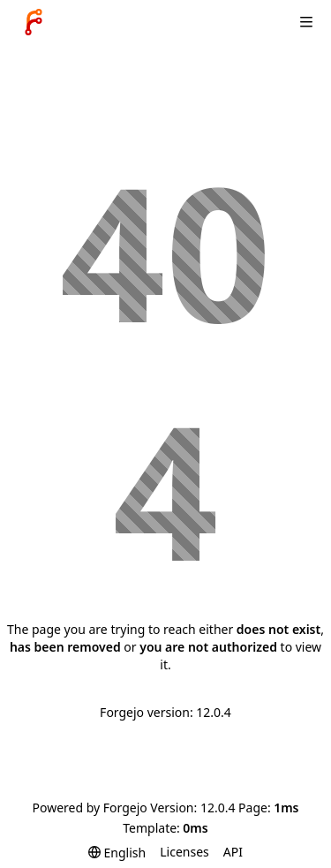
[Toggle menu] (306, 22)
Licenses (184, 852)
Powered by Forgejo (89, 808)
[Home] (34, 22)
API (233, 852)
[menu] (117, 853)
